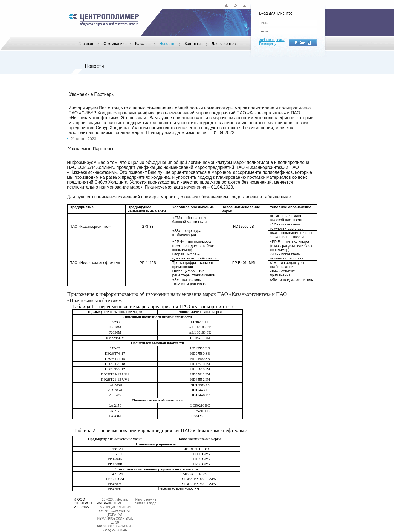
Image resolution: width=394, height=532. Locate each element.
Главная (86, 44)
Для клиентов (224, 44)
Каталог (142, 44)
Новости (167, 44)
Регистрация (269, 44)
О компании (114, 44)
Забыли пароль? (272, 40)
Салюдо (150, 503)
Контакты (193, 44)
